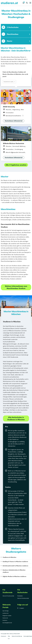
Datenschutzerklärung (17, 636)
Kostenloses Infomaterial (14, 121)
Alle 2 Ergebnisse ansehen (16, 165)
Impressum (3, 636)
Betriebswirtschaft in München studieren (15, 566)
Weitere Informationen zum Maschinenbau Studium (16, 287)
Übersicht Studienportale (8, 596)
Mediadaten (20, 596)
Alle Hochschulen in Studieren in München (16, 418)
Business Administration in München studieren (14, 571)
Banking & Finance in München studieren (15, 561)
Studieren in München (9, 557)
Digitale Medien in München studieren (14, 576)
